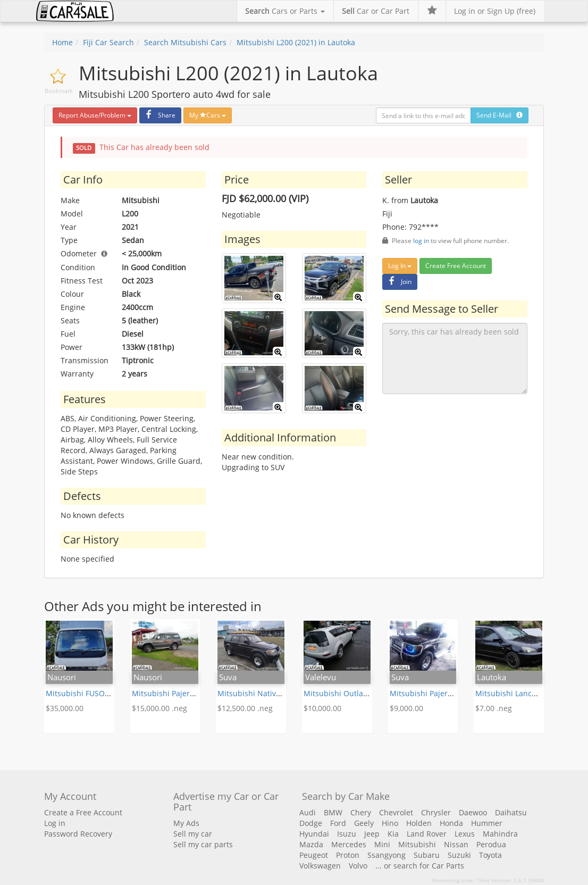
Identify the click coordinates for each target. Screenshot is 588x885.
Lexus (465, 834)
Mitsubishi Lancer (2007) (519, 693)
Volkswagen (320, 866)
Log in (55, 823)
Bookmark (59, 91)
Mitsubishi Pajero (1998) (175, 693)
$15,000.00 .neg (159, 708)
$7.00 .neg (494, 708)
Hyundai (314, 834)
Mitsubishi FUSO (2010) (87, 693)
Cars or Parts (285, 11)
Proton (348, 855)
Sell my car (193, 834)
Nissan (456, 844)
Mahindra (500, 834)
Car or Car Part (376, 11)
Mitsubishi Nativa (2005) (261, 693)
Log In (400, 266)
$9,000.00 (406, 708)
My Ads (186, 823)
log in (421, 240)
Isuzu (347, 834)
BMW (333, 812)
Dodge (311, 823)
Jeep (372, 834)
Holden (419, 823)
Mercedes (349, 844)
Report (95, 115)
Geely (364, 823)
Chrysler (436, 812)
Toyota (490, 855)
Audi (308, 812)
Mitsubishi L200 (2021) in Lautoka (296, 42)
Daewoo (473, 812)
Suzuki (459, 855)
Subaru (427, 855)
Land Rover (427, 834)
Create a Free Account (83, 812)
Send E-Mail (499, 115)
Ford (338, 823)
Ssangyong (387, 855)
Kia (393, 834)
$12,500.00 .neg (245, 708)
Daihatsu (511, 812)
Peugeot (314, 855)
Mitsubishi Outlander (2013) (354, 693)
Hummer (487, 823)
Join (398, 282)
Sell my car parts (203, 844)
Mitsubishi (417, 844)
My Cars (208, 115)
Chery (361, 812)
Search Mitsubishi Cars (185, 42)
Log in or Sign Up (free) (495, 11)
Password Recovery (78, 834)
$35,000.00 (65, 708)
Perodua (491, 844)
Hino (390, 823)
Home (62, 42)
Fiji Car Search (108, 42)
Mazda (311, 844)
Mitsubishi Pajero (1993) (432, 693)
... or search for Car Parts (420, 866)
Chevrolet (396, 812)
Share (159, 115)
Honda (451, 823)
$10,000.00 (322, 708)
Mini (382, 844)
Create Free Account (456, 266)
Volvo (358, 866)
